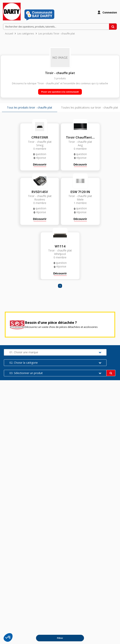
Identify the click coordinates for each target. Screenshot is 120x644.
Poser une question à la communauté (60, 92)
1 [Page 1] (60, 286)
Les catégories (26, 34)
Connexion (110, 12)
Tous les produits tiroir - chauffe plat (30, 108)
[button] (8, 637)
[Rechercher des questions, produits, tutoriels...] (113, 27)
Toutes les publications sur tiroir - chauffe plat (90, 108)
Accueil (9, 34)
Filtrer (60, 638)
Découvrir (40, 164)
